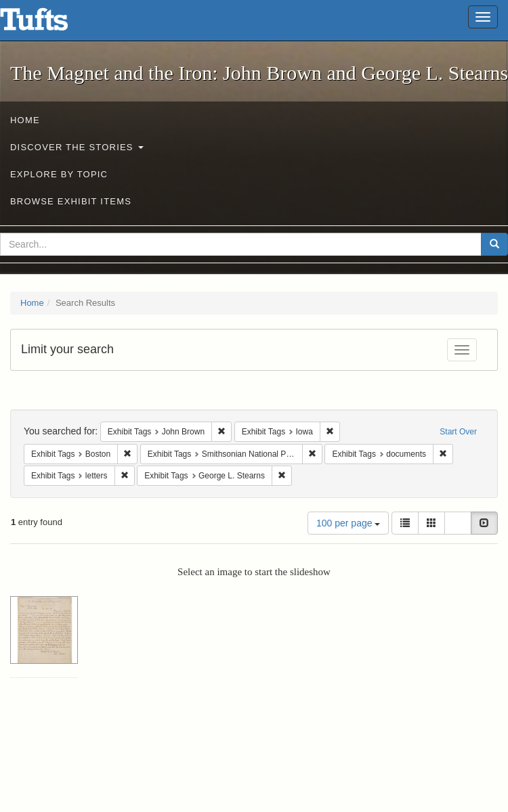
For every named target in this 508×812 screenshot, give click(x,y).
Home (25, 120)
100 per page (348, 523)
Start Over (458, 432)
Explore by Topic (59, 174)
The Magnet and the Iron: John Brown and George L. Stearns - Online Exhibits (51, 24)
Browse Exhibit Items (71, 201)
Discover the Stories (77, 147)
